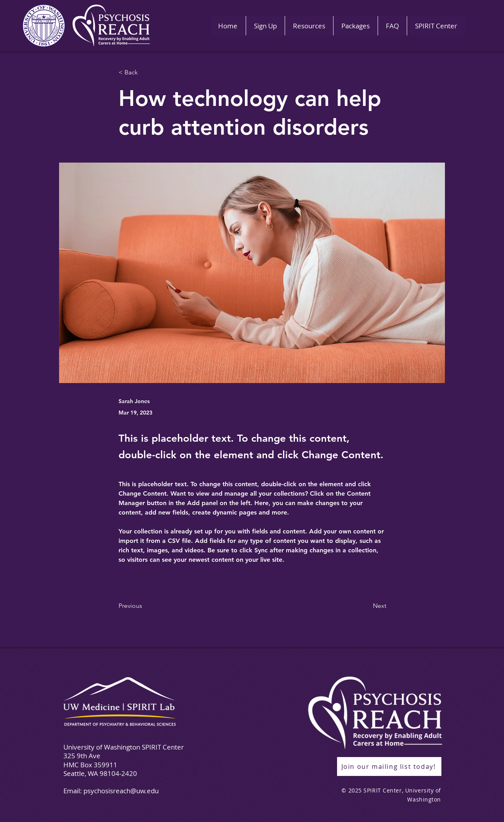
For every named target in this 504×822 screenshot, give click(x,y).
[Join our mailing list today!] (389, 766)
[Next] (367, 606)
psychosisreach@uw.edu (121, 791)
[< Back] (145, 73)
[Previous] (145, 606)
